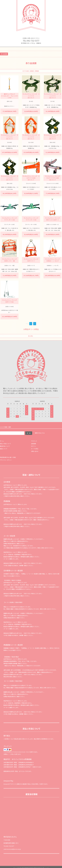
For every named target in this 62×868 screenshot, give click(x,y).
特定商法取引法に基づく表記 (8, 457)
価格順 (32, 71)
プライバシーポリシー (6, 460)
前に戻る (31, 336)
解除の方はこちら (40, 433)
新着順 (37, 71)
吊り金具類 (4, 54)
